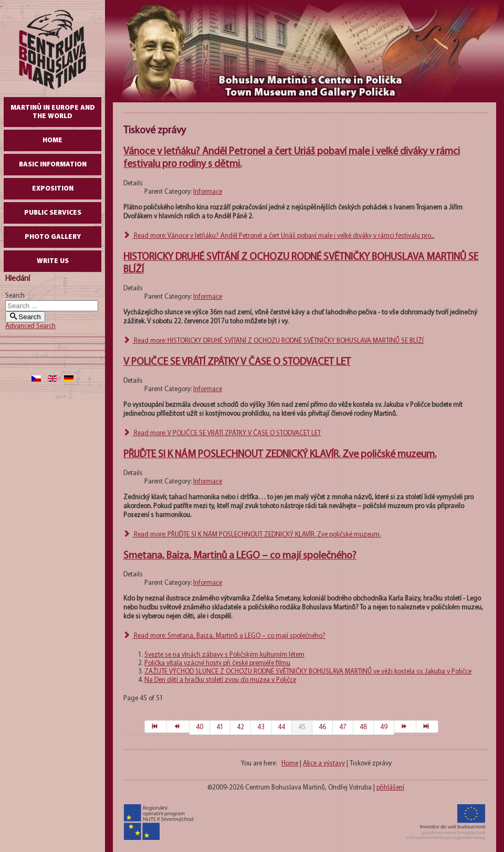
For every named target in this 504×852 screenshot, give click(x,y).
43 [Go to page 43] (261, 727)
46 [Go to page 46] (322, 727)
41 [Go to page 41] (220, 727)
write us (53, 261)
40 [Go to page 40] (199, 727)
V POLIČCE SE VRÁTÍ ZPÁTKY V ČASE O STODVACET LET (237, 362)
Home (52, 140)
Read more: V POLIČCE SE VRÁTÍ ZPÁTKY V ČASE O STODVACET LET (222, 433)
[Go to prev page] (178, 727)
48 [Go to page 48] (363, 727)
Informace (208, 192)
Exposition (53, 189)
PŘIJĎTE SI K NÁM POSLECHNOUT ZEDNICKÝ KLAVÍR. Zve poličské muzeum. (280, 455)
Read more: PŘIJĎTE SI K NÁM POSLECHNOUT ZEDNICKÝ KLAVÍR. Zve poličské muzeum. (252, 535)
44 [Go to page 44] (281, 727)
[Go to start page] (156, 727)
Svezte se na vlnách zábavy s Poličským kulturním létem (224, 655)
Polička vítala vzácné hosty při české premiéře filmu (217, 663)
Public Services (53, 213)
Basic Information (53, 165)
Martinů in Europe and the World (53, 112)
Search (15, 296)
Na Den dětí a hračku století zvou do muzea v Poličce (220, 680)
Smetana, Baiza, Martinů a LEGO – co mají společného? (240, 556)
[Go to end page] (427, 727)
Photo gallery (53, 237)
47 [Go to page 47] (343, 727)
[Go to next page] (405, 727)
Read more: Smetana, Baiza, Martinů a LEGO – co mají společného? (224, 636)
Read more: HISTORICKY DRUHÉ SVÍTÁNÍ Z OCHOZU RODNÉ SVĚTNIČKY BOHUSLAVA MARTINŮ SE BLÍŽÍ (274, 341)
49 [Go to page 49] (384, 727)
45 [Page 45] (302, 727)
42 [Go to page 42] (240, 727)
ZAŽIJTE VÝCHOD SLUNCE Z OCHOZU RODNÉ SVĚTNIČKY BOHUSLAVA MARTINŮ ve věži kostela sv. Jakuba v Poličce (308, 672)
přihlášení (390, 788)
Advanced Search (30, 326)
